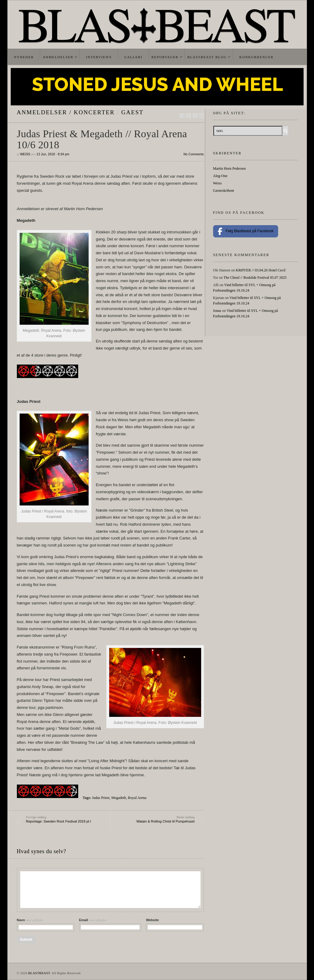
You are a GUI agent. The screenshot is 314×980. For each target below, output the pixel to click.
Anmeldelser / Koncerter (66, 112)
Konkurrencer (256, 57)
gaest (133, 112)
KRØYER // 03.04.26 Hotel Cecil (261, 270)
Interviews (99, 57)
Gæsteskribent (224, 191)
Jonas (217, 311)
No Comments (193, 154)
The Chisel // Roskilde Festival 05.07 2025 (255, 278)
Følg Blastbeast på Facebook (246, 231)
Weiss (25, 154)
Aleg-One (220, 176)
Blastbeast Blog (207, 57)
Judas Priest (101, 798)
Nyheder (24, 57)
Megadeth (119, 798)
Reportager (165, 57)
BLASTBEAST (39, 973)
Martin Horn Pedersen (230, 168)
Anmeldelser (58, 57)
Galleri (133, 57)
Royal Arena (137, 798)
